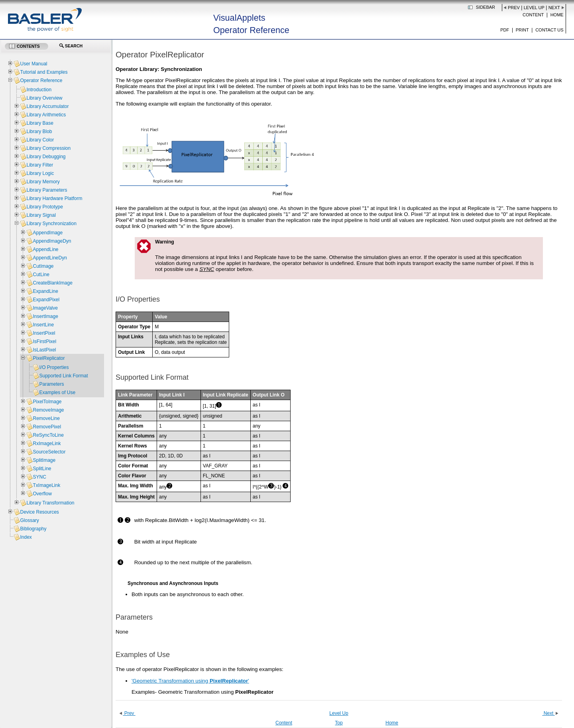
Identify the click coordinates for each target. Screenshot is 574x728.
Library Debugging (46, 157)
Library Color (40, 140)
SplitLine (42, 469)
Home (557, 15)
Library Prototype (44, 207)
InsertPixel (44, 333)
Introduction (39, 90)
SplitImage (44, 460)
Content (533, 15)
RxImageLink (47, 443)
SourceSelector (49, 452)
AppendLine (45, 249)
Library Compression (48, 148)
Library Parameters (47, 190)
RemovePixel (47, 427)
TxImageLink (46, 485)
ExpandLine (45, 291)
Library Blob (39, 131)
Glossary (29, 520)
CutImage (43, 266)
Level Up (534, 8)
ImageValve (45, 308)
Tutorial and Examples (44, 72)
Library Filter (40, 165)
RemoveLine (46, 418)
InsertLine (43, 325)
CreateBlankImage (52, 283)
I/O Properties (54, 367)
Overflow (42, 494)
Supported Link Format (63, 376)
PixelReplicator (49, 358)
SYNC (207, 269)
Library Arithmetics (46, 115)
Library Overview (44, 98)
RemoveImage (48, 410)
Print (522, 30)
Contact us (549, 30)
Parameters (51, 384)
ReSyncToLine (48, 435)
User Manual (33, 64)
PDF (505, 30)
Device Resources (39, 512)
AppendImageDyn (52, 241)
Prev (514, 8)
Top (339, 723)
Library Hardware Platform (54, 198)
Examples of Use (57, 392)
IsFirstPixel (44, 341)
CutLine (41, 275)
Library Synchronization (51, 224)
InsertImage (45, 316)
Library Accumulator (47, 106)
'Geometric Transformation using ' (190, 681)
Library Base (40, 123)
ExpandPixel (46, 300)
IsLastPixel (44, 350)
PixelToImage (47, 402)
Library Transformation (50, 503)
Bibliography (33, 529)
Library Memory (43, 182)
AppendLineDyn (50, 258)
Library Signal (41, 215)
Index (26, 537)
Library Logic (40, 173)
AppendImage (48, 233)
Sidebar (486, 7)
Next (554, 8)
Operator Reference (41, 80)
